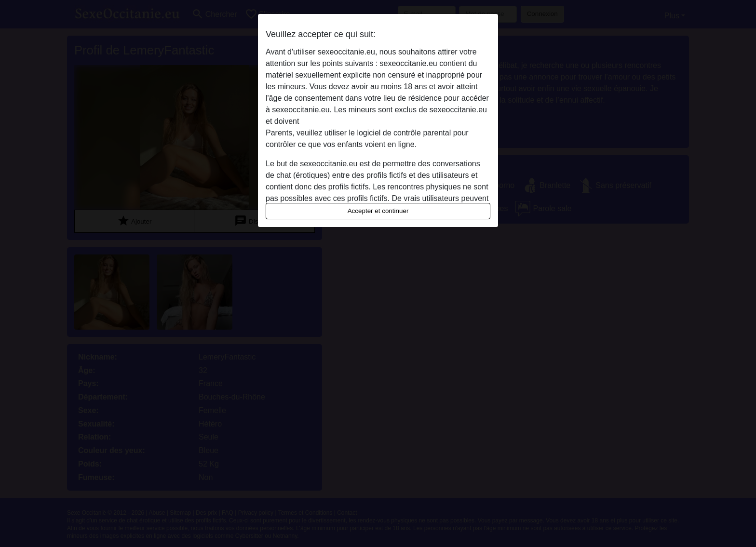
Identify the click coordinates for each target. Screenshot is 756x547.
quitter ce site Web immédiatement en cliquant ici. (386, 121)
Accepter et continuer (378, 211)
